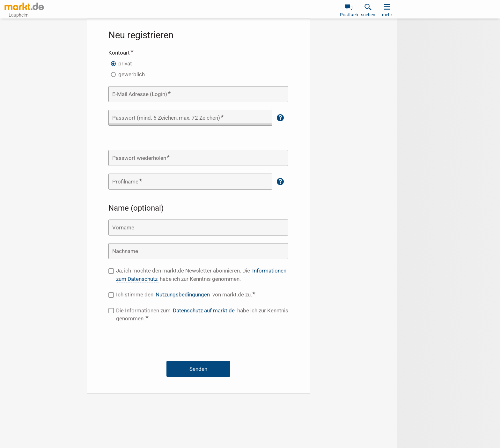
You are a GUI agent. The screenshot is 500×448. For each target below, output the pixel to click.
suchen (368, 15)
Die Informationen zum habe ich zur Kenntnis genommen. (202, 315)
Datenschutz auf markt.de (204, 310)
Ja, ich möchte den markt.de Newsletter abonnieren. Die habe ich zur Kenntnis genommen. (201, 275)
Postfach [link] (349, 15)
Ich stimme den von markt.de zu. (202, 294)
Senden (198, 369)
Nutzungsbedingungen (183, 295)
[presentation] (198, 343)
